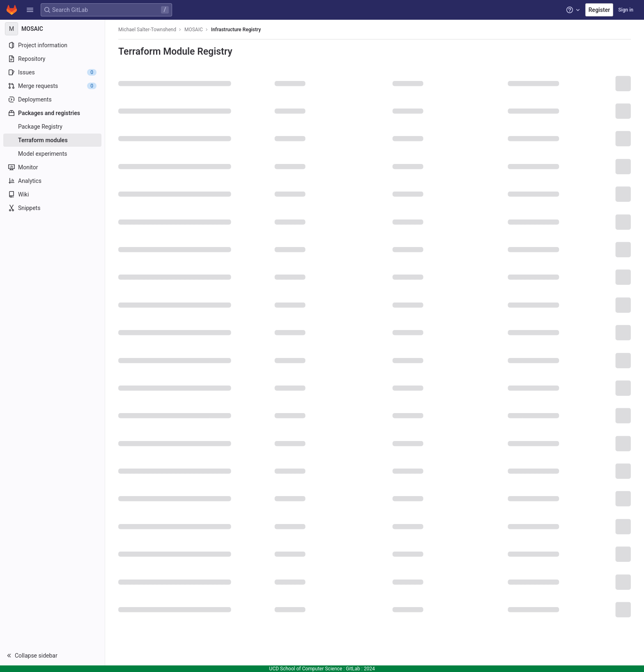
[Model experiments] (52, 154)
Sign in (626, 10)
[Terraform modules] (52, 140)
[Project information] (52, 45)
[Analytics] (52, 181)
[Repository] (52, 59)
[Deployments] (52, 99)
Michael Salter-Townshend (147, 30)
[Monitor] (52, 167)
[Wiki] (52, 194)
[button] (30, 10)
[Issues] (52, 72)
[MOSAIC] (53, 29)
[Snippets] (52, 208)
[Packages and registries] (52, 113)
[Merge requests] (52, 86)
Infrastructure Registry (236, 30)
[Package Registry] (52, 127)
